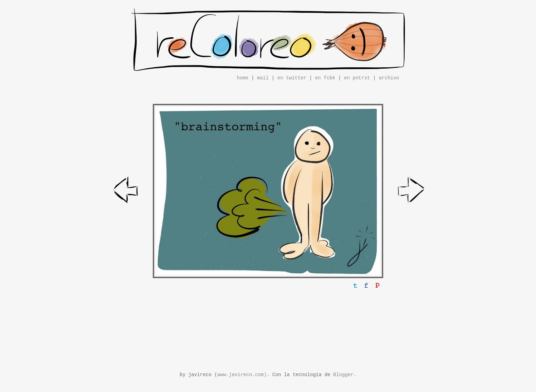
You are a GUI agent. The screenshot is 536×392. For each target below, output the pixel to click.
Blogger (343, 375)
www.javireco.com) (242, 375)
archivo (389, 78)
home (242, 78)
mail (263, 78)
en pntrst (357, 78)
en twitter (292, 78)
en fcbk (325, 78)
